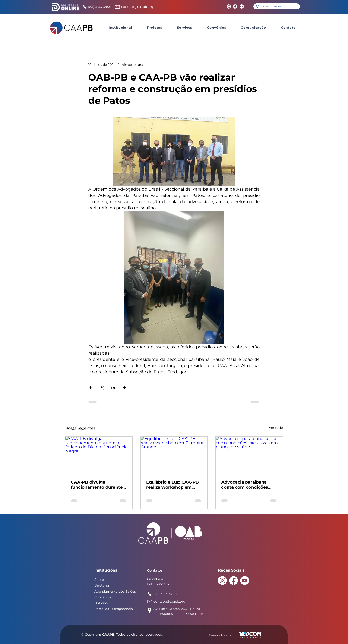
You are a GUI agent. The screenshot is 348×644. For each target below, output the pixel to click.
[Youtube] (242, 6)
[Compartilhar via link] (125, 388)
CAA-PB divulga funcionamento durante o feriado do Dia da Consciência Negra (99, 485)
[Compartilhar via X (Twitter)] (102, 388)
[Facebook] (235, 6)
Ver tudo (276, 428)
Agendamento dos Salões (115, 591)
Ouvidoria (155, 579)
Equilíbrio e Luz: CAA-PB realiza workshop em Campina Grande (172, 485)
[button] (120, 28)
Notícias (101, 603)
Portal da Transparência (114, 609)
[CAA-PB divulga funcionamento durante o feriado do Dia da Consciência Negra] (99, 455)
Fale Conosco (158, 584)
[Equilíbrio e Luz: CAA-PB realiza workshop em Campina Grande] (174, 455)
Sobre (99, 580)
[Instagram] (229, 6)
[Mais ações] (257, 65)
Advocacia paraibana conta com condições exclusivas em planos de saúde (248, 485)
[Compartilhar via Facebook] (90, 388)
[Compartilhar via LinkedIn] (113, 388)
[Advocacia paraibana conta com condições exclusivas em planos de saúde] (249, 455)
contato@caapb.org (137, 7)
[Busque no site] (276, 7)
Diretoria (102, 585)
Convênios (103, 597)
